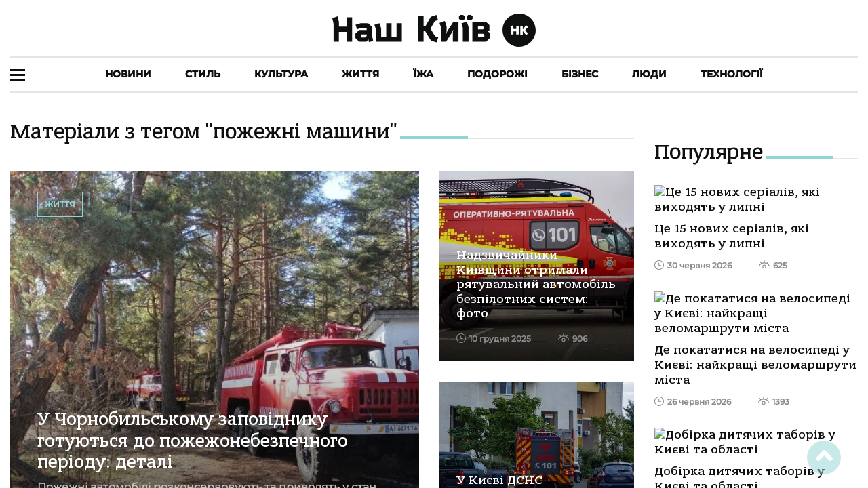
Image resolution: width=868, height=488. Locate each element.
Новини (128, 74)
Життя (360, 74)
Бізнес (580, 74)
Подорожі (497, 74)
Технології (732, 74)
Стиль (203, 74)
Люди (649, 74)
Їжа (423, 74)
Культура (281, 74)
